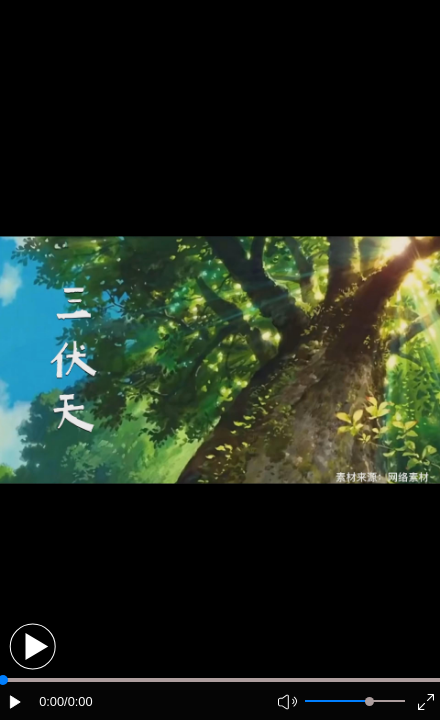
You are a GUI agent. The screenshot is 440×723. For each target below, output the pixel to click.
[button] (32, 646)
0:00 (51, 701)
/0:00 (78, 701)
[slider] (369, 701)
